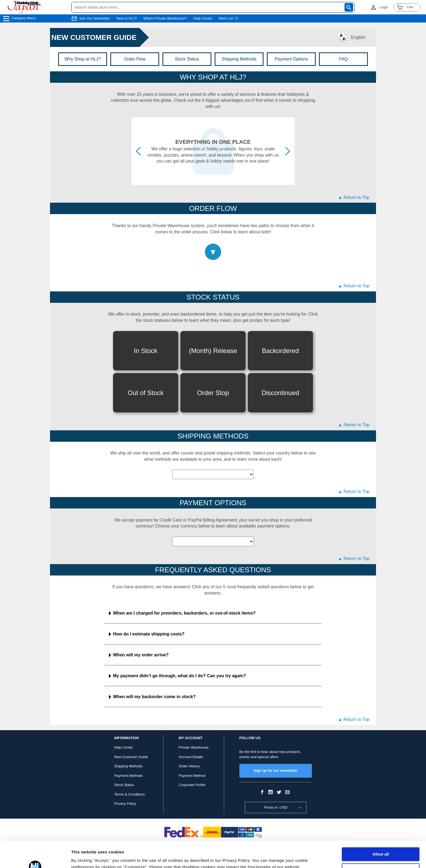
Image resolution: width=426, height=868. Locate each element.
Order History (189, 766)
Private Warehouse (194, 747)
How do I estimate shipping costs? (149, 634)
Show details (84, 857)
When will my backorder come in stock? (154, 697)
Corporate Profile (192, 785)
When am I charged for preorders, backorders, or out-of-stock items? (184, 613)
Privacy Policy (125, 804)
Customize (381, 845)
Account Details (191, 757)
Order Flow (135, 59)
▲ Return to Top (354, 197)
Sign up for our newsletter (276, 770)
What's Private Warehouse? (165, 18)
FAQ (343, 59)
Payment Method (192, 776)
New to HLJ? (127, 18)
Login (384, 7)
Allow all (381, 830)
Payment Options (291, 59)
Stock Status (187, 59)
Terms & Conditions (129, 794)
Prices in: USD (276, 807)
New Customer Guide (131, 757)
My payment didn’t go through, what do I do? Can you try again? (180, 676)
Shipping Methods (239, 59)
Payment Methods (128, 776)
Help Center (203, 18)
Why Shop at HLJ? (82, 59)
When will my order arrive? (141, 655)
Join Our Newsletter (95, 18)
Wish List (228, 18)
